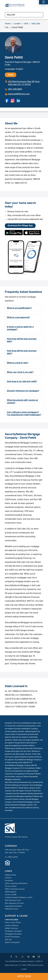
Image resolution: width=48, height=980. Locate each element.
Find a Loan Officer (13, 922)
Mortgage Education (13, 934)
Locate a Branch (12, 925)
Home (8, 24)
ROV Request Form (13, 900)
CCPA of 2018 (11, 895)
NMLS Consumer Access (15, 889)
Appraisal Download (13, 906)
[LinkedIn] (28, 957)
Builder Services (11, 928)
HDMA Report (11, 892)
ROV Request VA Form (14, 903)
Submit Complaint (12, 942)
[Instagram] (39, 957)
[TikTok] (22, 957)
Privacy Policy (11, 886)
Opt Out (8, 940)
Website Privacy (12, 909)
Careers (8, 878)
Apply (11, 75)
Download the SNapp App (20, 226)
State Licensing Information (16, 883)
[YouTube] (34, 957)
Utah (26, 24)
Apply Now (24, 976)
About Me (11, 15)
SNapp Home (10, 875)
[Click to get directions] (22, 83)
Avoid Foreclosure (12, 937)
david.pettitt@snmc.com (19, 94)
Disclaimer (9, 880)
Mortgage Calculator (13, 931)
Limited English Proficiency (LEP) (19, 897)
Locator (17, 24)
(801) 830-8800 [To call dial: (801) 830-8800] (15, 89)
